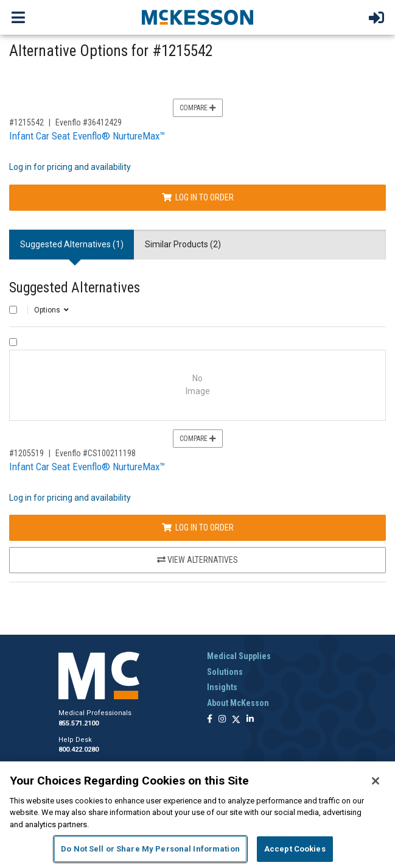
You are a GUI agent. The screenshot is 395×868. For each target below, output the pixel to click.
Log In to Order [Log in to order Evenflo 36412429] (198, 197)
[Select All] (13, 310)
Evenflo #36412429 (89, 122)
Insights (222, 687)
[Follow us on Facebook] (210, 720)
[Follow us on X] (236, 720)
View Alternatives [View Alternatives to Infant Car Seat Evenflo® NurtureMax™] (197, 560)
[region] (197, 815)
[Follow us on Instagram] (222, 720)
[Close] (376, 781)
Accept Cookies (295, 849)
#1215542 (26, 122)
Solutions (225, 672)
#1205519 (26, 453)
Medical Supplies (239, 656)
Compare (198, 108)
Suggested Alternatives (75, 288)
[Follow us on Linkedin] (250, 720)
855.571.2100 (79, 723)
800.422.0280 (79, 750)
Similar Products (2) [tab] (183, 244)
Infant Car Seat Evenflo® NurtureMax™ (87, 136)
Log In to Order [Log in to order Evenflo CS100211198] (198, 528)
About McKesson (238, 703)
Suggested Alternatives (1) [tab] (72, 244)
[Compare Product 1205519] (13, 342)
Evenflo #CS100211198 (96, 453)
